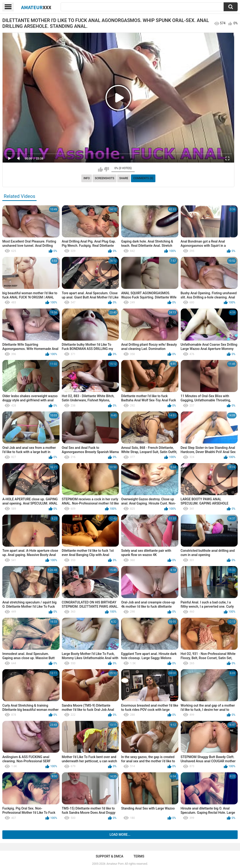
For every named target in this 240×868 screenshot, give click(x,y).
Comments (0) (143, 178)
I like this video (100, 169)
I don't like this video (107, 169)
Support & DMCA (109, 856)
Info (87, 178)
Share (124, 178)
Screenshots (105, 178)
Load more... (120, 835)
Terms (139, 856)
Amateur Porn (115, 864)
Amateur (36, 7)
